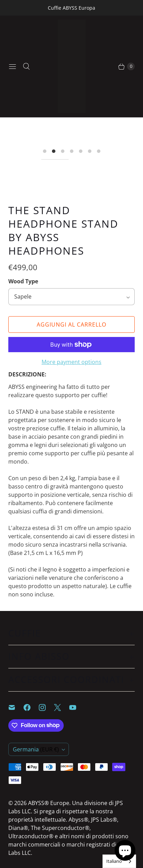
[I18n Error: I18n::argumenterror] (55, 159)
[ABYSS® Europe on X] (62, 707)
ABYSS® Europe (49, 803)
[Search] (26, 66)
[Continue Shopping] (126, 66)
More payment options (71, 362)
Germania (36, 749)
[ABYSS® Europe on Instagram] (46, 707)
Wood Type (23, 281)
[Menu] (12, 66)
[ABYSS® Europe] (72, 66)
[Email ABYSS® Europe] (16, 707)
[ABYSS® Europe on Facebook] (31, 707)
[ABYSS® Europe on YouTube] (77, 707)
